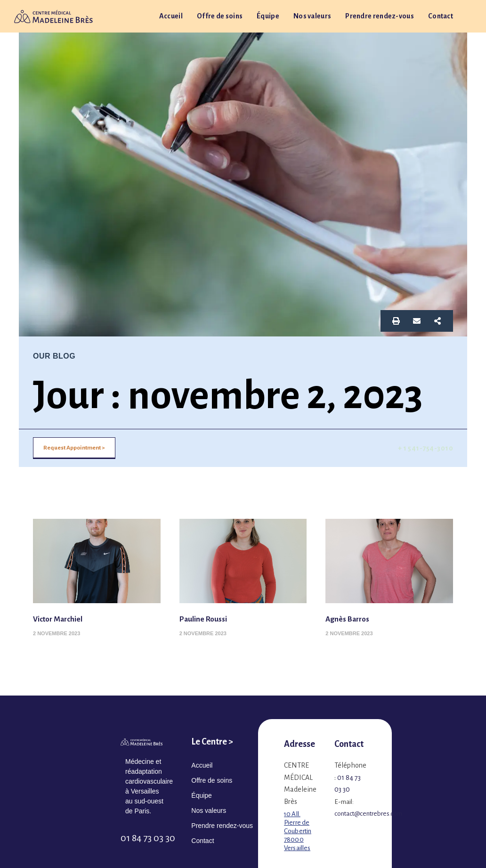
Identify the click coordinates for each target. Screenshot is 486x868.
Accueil (171, 16)
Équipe (268, 16)
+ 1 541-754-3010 (425, 448)
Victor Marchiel (62, 619)
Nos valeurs (312, 16)
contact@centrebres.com (368, 814)
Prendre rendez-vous (380, 16)
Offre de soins (220, 16)
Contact (441, 16)
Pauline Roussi (207, 619)
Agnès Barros (351, 619)
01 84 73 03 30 (148, 838)
